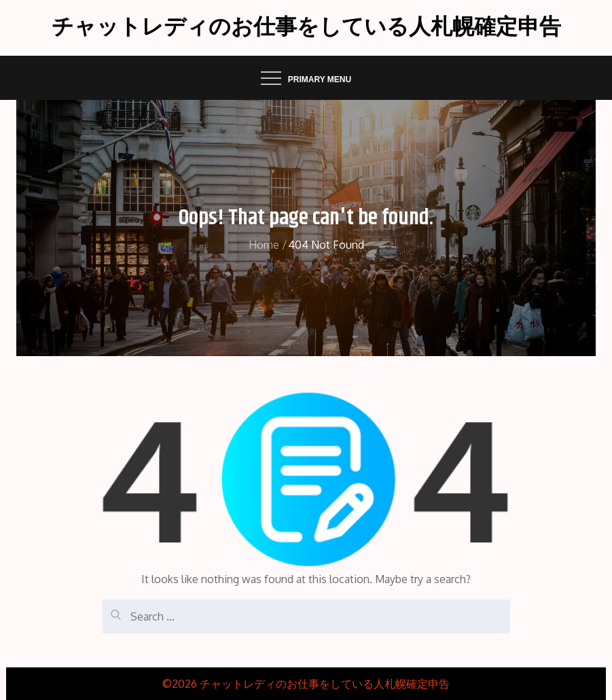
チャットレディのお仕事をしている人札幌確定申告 (306, 28)
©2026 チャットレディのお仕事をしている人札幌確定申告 (306, 684)
